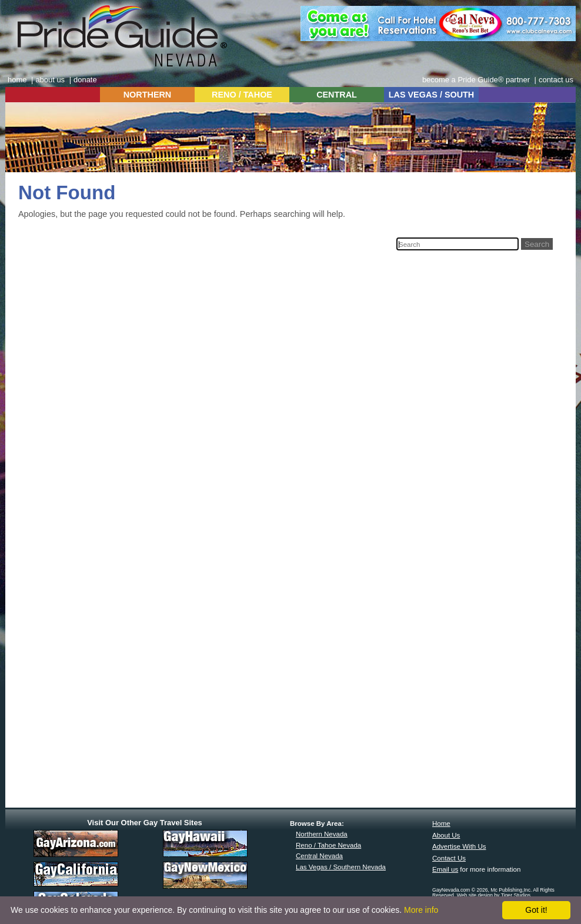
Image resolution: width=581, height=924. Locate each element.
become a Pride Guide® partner (476, 80)
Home (441, 823)
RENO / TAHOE (242, 95)
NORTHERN (148, 95)
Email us (445, 869)
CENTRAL (337, 95)
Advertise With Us (459, 846)
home (17, 80)
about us (50, 80)
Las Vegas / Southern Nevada (341, 867)
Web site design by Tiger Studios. (495, 895)
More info (421, 910)
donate (85, 80)
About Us (446, 835)
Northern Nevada (322, 834)
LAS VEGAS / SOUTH (432, 95)
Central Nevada (319, 856)
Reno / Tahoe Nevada (328, 845)
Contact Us (449, 858)
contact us (556, 80)
